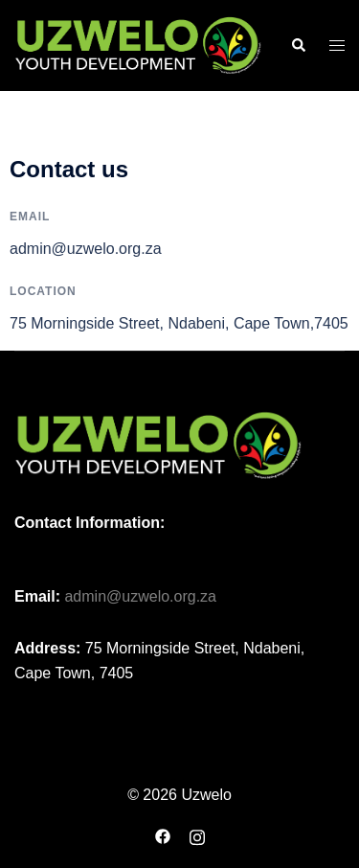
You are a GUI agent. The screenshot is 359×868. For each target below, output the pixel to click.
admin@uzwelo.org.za (140, 596)
